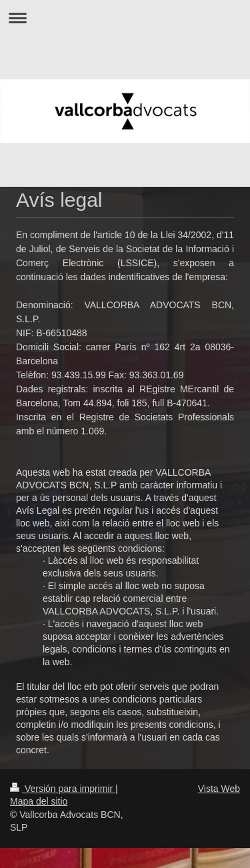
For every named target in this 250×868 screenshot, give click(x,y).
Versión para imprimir (63, 789)
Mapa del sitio (39, 801)
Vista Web (219, 789)
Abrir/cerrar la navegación (125, 18)
